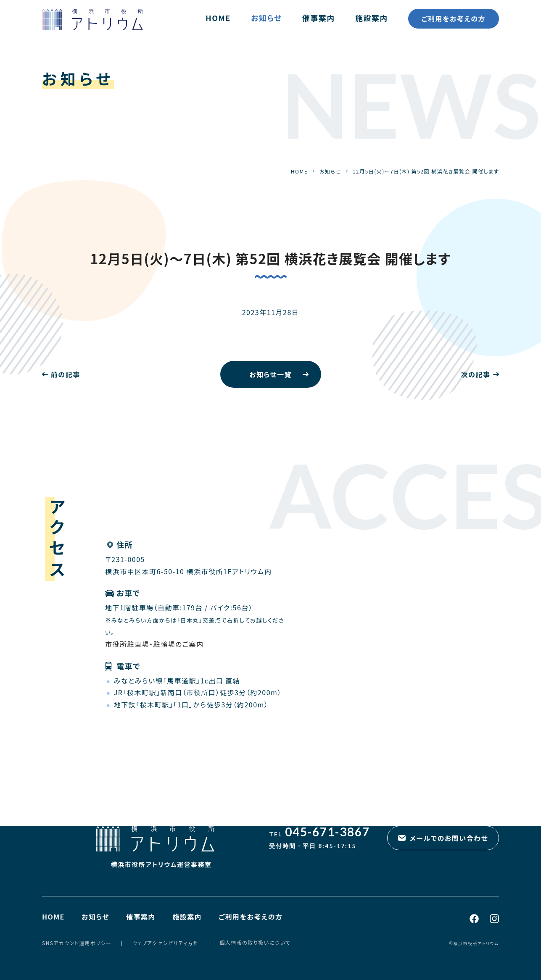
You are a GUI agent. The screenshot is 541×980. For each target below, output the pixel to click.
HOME (218, 18)
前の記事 (66, 374)
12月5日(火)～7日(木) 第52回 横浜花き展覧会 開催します (270, 258)
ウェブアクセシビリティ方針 (165, 943)
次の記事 (475, 374)
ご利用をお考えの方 (454, 18)
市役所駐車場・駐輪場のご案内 (154, 644)
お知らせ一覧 (270, 374)
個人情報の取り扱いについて (255, 942)
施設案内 (372, 18)
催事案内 (319, 18)
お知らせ (267, 18)
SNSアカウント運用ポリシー (77, 943)
